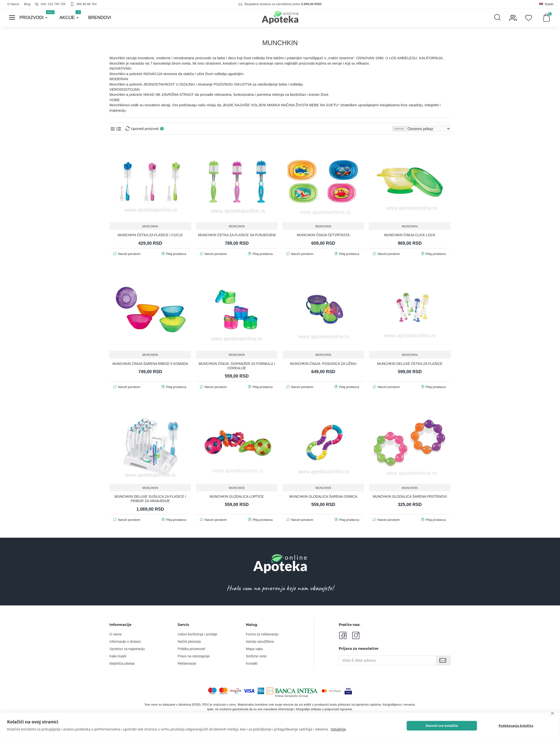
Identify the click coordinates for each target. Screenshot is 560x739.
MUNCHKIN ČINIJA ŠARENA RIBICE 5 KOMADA (150, 363)
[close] (552, 713)
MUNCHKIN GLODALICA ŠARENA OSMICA (323, 496)
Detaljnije (338, 729)
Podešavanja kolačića (525, 726)
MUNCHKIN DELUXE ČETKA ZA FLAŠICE (410, 363)
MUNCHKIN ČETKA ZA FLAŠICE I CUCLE (150, 235)
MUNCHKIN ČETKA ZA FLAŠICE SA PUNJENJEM (237, 235)
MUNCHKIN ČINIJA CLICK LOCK (410, 235)
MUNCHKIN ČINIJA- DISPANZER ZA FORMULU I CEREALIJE (237, 366)
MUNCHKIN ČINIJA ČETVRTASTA (323, 235)
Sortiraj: (409, 129)
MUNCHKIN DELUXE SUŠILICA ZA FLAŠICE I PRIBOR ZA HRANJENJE (150, 498)
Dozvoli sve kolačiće (468, 726)
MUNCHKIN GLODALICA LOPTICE (237, 496)
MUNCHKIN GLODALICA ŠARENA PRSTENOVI (410, 496)
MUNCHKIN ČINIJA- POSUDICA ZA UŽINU (323, 363)
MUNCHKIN (150, 226)
